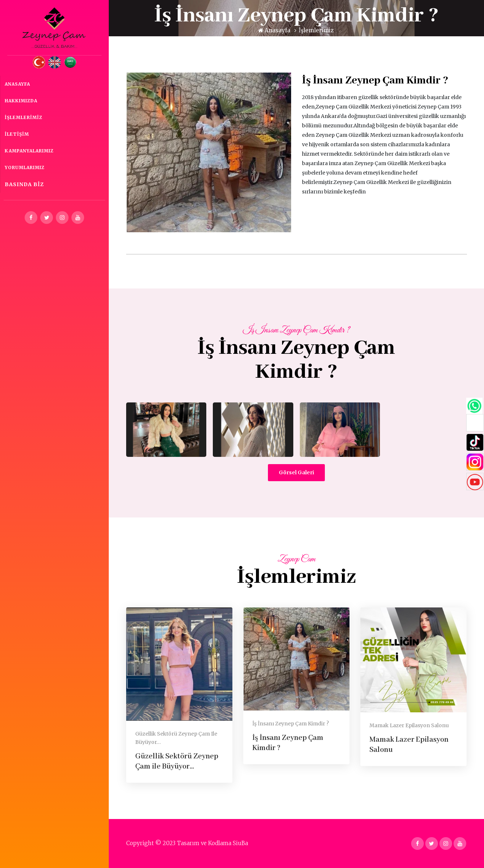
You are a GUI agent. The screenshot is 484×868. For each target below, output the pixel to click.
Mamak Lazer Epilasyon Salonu (409, 725)
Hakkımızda (21, 101)
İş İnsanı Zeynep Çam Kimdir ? (291, 724)
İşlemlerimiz (24, 117)
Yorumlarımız (25, 167)
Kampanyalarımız (29, 151)
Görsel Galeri (296, 472)
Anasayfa (17, 84)
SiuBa (240, 843)
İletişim (17, 134)
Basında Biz (24, 184)
